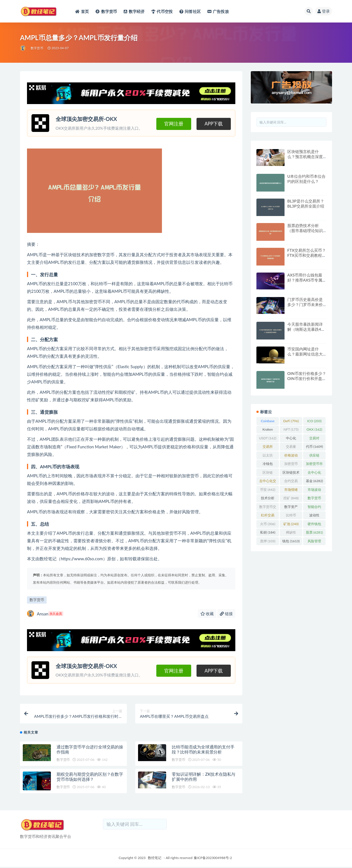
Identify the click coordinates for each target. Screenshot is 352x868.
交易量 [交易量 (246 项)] (291, 448)
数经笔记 (155, 859)
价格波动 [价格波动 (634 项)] (291, 456)
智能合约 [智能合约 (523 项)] (314, 508)
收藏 (207, 614)
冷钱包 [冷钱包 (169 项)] (268, 465)
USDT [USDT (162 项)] (268, 438)
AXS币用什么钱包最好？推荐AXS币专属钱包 (307, 280)
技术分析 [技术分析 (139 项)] (268, 499)
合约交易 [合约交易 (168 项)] (291, 482)
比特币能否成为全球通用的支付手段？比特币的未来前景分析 (203, 751)
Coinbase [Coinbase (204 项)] (268, 422)
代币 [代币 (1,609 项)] (314, 447)
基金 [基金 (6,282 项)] (314, 481)
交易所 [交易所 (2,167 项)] (268, 448)
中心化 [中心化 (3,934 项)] (291, 439)
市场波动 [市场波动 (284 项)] (314, 491)
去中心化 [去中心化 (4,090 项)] (314, 473)
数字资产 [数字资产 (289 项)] (291, 508)
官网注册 (168, 123)
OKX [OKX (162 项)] (314, 429)
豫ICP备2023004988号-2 (213, 859)
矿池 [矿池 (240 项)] (291, 524)
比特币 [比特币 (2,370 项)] (291, 516)
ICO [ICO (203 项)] (314, 421)
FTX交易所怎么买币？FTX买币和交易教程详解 (307, 255)
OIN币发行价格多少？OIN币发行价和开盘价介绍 (307, 378)
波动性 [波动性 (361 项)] (314, 516)
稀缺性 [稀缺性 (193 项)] (291, 533)
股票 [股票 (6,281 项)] (314, 532)
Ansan (45, 614)
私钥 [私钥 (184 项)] (268, 532)
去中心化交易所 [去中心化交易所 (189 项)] (268, 482)
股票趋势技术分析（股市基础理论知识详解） (305, 231)
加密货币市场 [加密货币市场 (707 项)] (314, 465)
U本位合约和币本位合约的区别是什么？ (306, 179)
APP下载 (212, 123)
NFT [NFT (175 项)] (291, 429)
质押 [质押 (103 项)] (268, 541)
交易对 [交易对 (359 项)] (314, 439)
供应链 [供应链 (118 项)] (314, 456)
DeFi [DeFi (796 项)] (291, 421)
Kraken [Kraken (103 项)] (268, 430)
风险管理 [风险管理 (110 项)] (314, 542)
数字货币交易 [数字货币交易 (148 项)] (268, 508)
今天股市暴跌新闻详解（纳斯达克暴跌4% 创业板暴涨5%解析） (306, 329)
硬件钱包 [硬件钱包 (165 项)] (314, 525)
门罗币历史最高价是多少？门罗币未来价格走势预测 (305, 304)
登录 (324, 11)
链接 (226, 614)
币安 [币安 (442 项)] (268, 490)
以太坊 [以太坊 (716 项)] (268, 456)
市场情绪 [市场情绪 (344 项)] (291, 491)
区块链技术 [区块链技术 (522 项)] (291, 473)
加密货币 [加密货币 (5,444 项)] (291, 465)
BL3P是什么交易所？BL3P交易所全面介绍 (306, 203)
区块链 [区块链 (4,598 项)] (268, 473)
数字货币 (37, 48)
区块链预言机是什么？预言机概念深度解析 (305, 157)
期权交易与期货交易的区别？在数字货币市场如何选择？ (90, 778)
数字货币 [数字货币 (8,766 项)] (314, 499)
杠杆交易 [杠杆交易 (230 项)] (268, 516)
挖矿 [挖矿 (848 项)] (291, 498)
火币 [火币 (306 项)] (268, 524)
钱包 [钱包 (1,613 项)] (291, 541)
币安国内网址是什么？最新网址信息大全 (305, 354)
